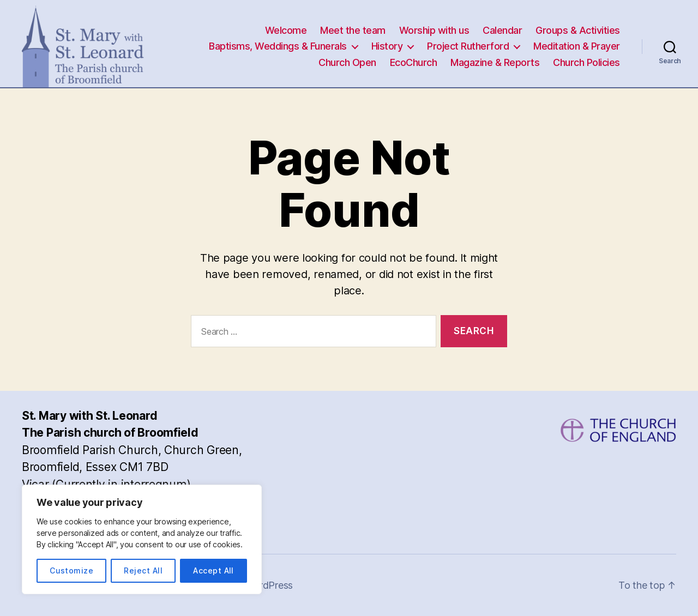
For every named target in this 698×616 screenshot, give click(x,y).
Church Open (347, 62)
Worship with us (434, 30)
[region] (142, 539)
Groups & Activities (578, 30)
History (387, 46)
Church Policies (586, 62)
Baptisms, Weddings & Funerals (278, 46)
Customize (71, 570)
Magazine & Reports (495, 62)
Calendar (502, 30)
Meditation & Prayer (577, 46)
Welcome (286, 30)
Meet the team (353, 30)
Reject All (143, 570)
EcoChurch (414, 62)
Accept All (213, 570)
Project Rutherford (468, 46)
